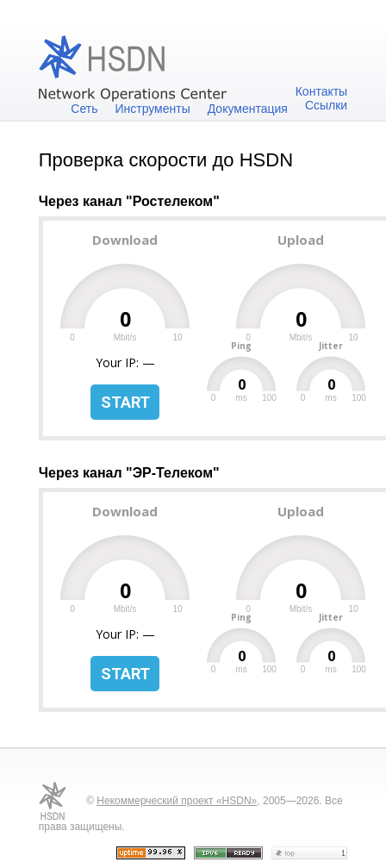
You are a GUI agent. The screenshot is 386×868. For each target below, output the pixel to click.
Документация (248, 109)
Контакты (321, 91)
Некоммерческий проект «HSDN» (177, 801)
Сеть (84, 109)
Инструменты (152, 109)
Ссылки (326, 105)
